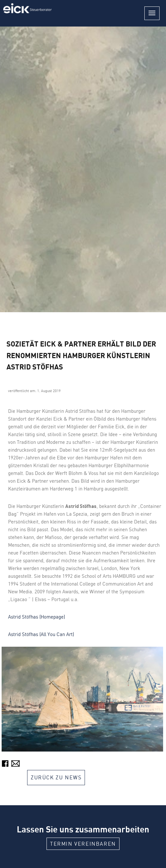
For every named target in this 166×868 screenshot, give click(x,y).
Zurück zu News (56, 777)
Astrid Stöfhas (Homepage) (36, 617)
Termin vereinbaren (83, 844)
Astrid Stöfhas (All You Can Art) (41, 634)
